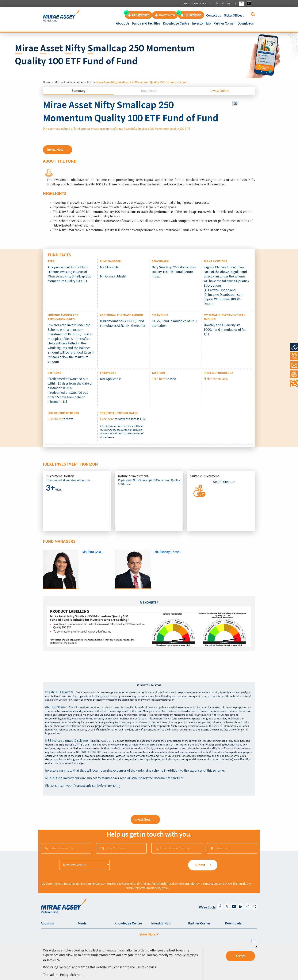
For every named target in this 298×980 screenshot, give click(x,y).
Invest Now (165, 15)
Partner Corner (224, 23)
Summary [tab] (78, 91)
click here (76, 975)
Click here (159, 379)
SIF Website (191, 15)
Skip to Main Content (195, 4)
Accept (241, 956)
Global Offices (235, 15)
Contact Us (214, 15)
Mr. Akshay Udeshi (167, 552)
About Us (123, 23)
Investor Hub (201, 23)
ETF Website (139, 15)
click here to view (216, 379)
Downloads (246, 23)
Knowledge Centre (176, 23)
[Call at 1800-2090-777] (294, 356)
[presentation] (141, 865)
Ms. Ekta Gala (92, 552)
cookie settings (187, 955)
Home (47, 82)
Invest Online (220, 91)
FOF (90, 82)
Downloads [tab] (149, 91)
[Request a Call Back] (294, 374)
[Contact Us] (294, 365)
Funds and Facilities (146, 23)
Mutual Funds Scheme (69, 82)
